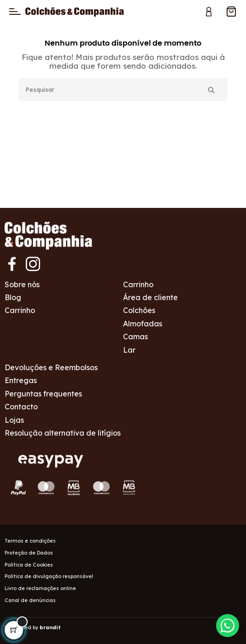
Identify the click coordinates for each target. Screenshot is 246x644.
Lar (129, 350)
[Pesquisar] (123, 89)
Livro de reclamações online (40, 588)
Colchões (139, 310)
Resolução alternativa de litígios (63, 433)
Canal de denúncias (30, 600)
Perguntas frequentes (43, 394)
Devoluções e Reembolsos (51, 367)
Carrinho (20, 310)
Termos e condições (30, 541)
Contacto (21, 407)
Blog (13, 297)
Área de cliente (150, 297)
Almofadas (143, 324)
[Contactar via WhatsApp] (228, 626)
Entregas (21, 380)
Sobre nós (22, 284)
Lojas (14, 420)
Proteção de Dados (29, 553)
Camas (135, 337)
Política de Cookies (29, 565)
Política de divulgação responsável (49, 576)
